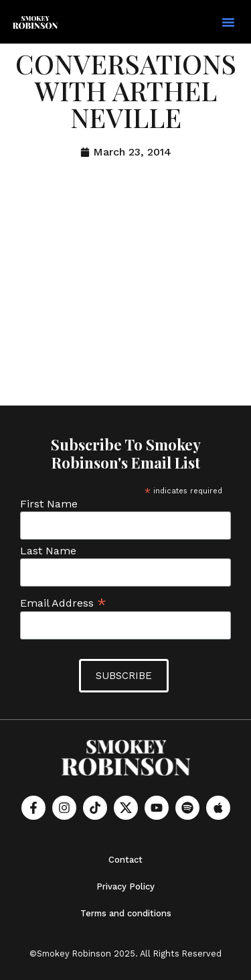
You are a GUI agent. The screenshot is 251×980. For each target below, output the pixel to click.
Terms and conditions (126, 913)
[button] (228, 22)
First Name (49, 504)
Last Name (48, 551)
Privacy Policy (125, 886)
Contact (125, 860)
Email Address (63, 602)
